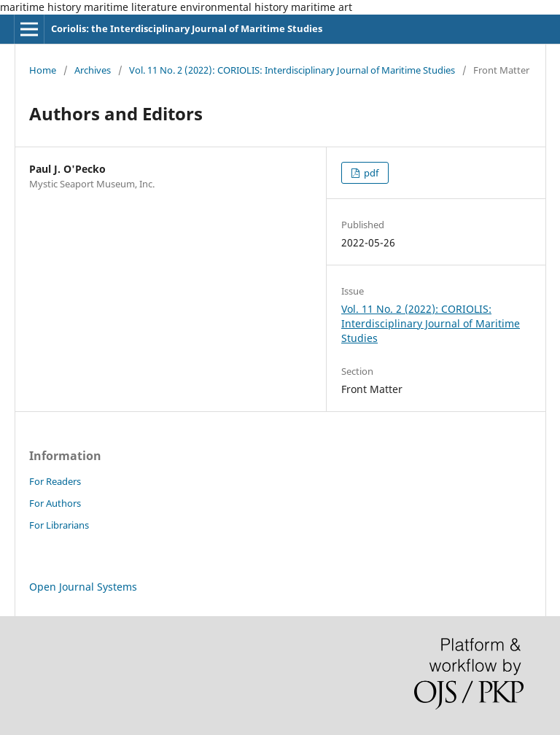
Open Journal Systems (83, 587)
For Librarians (59, 525)
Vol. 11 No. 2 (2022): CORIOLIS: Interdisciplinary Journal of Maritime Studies (292, 70)
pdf (370, 173)
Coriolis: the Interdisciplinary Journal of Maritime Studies (187, 28)
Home (43, 70)
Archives (93, 70)
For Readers (55, 481)
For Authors (55, 503)
